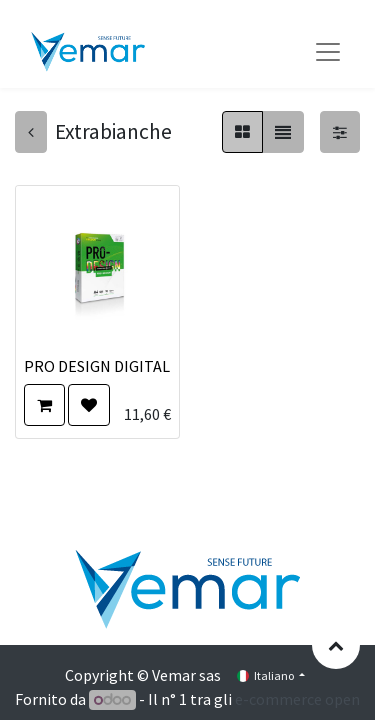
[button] (44, 405)
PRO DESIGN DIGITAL (97, 366)
